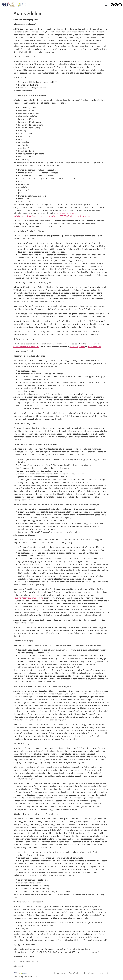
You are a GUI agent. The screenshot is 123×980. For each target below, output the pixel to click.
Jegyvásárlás (90, 973)
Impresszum (60, 973)
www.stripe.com (78, 347)
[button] (106, 5)
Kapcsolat (103, 973)
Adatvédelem (75, 973)
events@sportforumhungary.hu (29, 598)
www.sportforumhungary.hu (26, 347)
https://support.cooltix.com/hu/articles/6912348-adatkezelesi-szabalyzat (58, 216)
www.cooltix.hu (95, 347)
